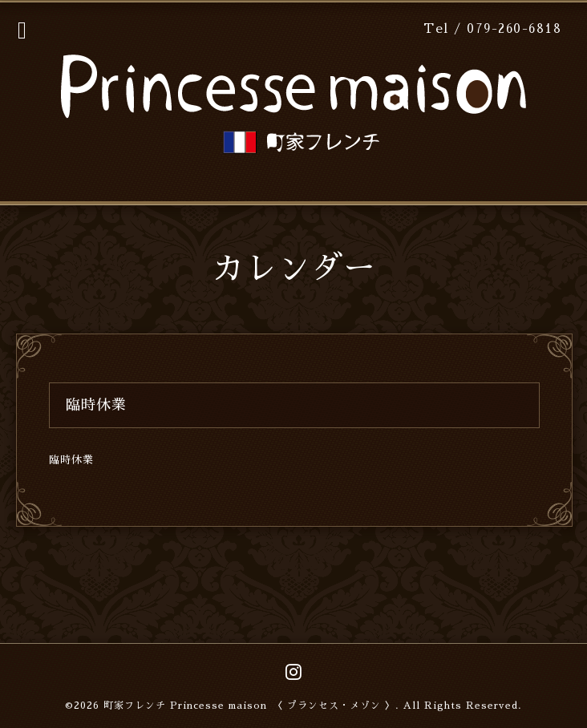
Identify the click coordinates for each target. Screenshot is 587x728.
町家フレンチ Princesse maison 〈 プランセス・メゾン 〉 (249, 706)
